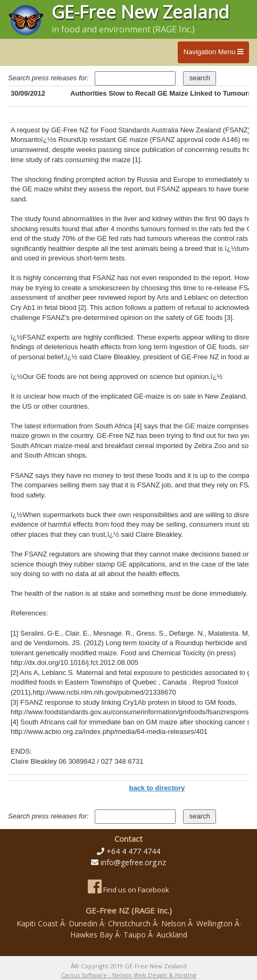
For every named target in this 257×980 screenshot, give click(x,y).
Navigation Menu (213, 52)
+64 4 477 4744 (133, 851)
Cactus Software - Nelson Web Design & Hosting (129, 975)
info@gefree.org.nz (133, 862)
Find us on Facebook (128, 890)
